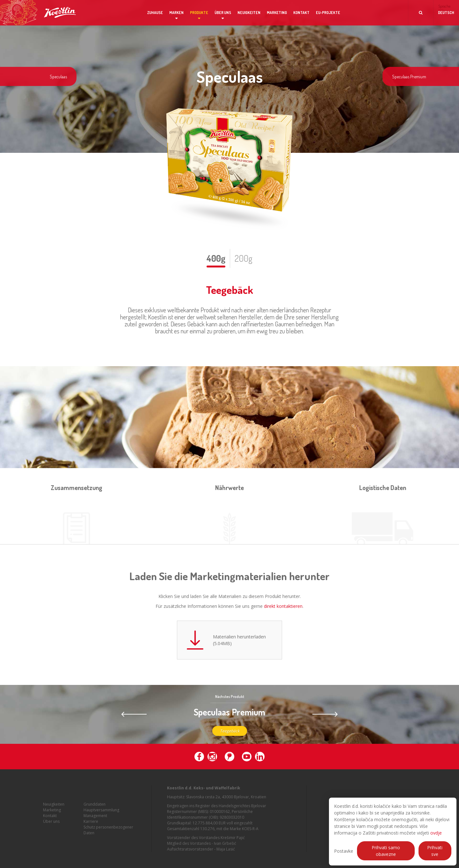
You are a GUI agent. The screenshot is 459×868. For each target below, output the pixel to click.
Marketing (277, 13)
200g (244, 258)
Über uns (223, 13)
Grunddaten (95, 808)
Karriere (91, 825)
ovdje (436, 833)
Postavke (344, 851)
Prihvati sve (435, 851)
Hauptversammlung (101, 814)
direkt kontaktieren (283, 606)
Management (95, 820)
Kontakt (301, 13)
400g (216, 258)
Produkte (199, 13)
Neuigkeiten (249, 13)
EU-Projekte (328, 13)
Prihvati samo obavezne (386, 851)
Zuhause (155, 13)
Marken (176, 13)
